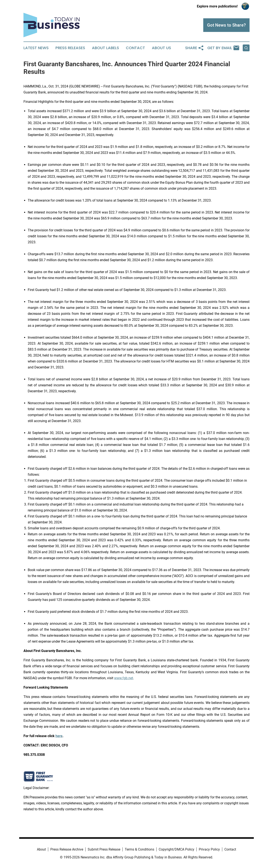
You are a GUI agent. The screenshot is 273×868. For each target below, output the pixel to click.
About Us (161, 48)
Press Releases (70, 48)
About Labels (105, 48)
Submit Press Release (104, 849)
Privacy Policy (209, 849)
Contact (135, 48)
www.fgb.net (124, 678)
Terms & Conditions (139, 849)
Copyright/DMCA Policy (176, 849)
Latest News (36, 48)
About (41, 849)
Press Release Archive (67, 849)
